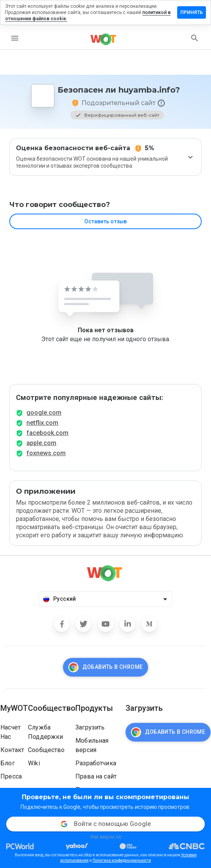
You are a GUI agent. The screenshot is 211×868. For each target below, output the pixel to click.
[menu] (15, 38)
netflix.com (42, 423)
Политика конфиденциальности (122, 860)
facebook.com (47, 433)
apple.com (41, 443)
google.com (44, 413)
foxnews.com (46, 453)
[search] (195, 38)
